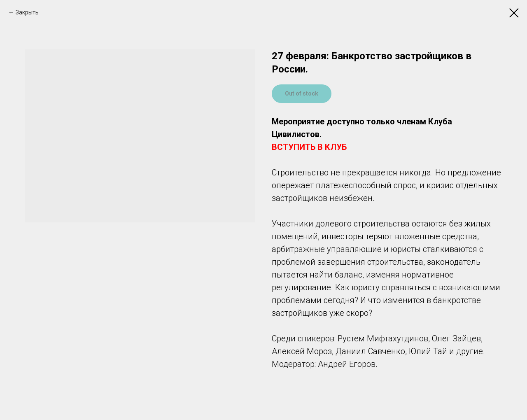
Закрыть (27, 12)
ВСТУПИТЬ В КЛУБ (309, 147)
